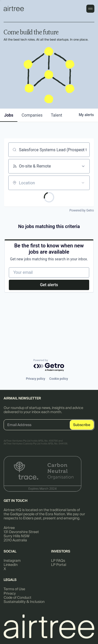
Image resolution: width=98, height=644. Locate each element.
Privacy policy (36, 379)
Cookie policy (59, 379)
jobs (9, 115)
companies (32, 115)
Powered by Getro (82, 210)
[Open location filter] (83, 183)
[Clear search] (83, 150)
